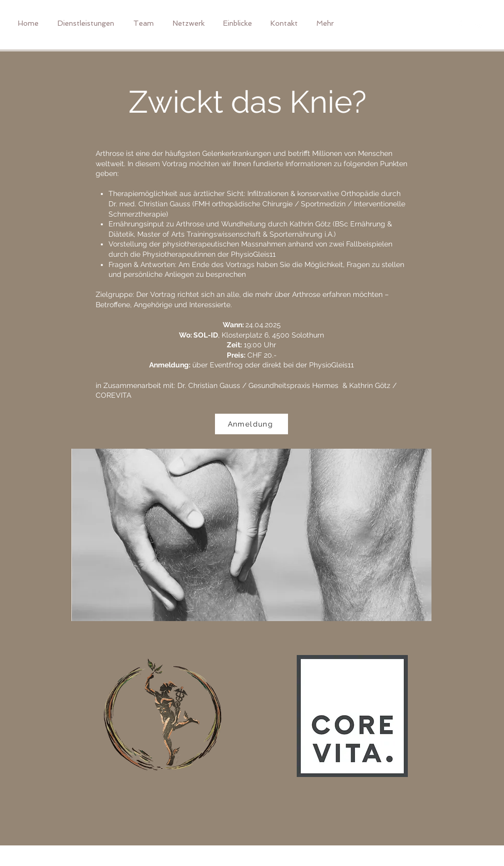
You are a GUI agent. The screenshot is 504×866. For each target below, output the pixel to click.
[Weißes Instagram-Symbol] (480, 23)
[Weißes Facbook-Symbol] (461, 23)
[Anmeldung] (251, 424)
